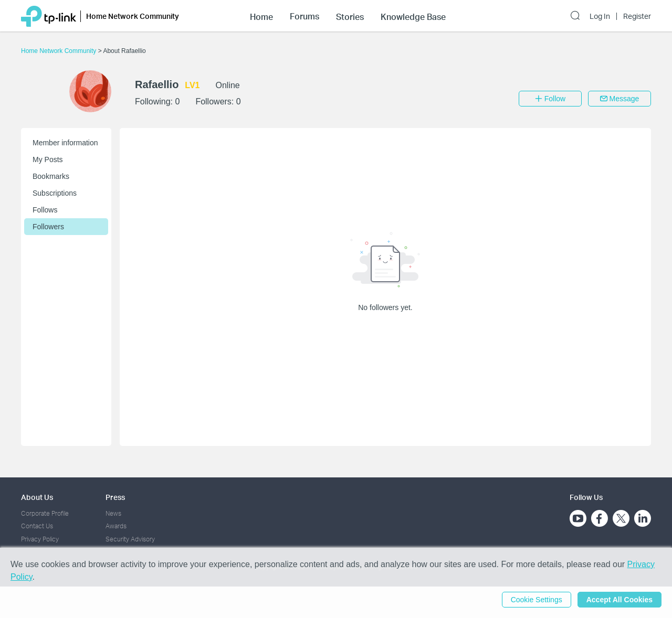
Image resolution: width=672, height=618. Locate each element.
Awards (116, 526)
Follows (45, 210)
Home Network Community (60, 51)
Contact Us (37, 526)
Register (637, 16)
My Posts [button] (48, 159)
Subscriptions (55, 193)
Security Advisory (130, 539)
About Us (37, 497)
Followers (48, 227)
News (113, 513)
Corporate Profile (45, 513)
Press (115, 497)
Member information (65, 143)
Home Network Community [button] (133, 16)
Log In (600, 16)
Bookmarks (51, 176)
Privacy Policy (40, 539)
